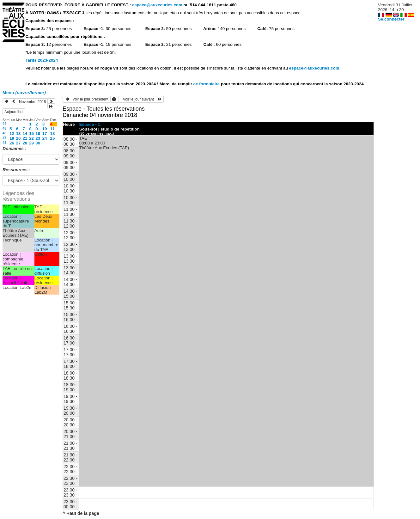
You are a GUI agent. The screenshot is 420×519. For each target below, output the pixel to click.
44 (4, 124)
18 (53, 134)
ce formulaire (207, 84)
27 (18, 143)
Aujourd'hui (14, 112)
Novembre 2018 (32, 102)
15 (31, 134)
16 (38, 134)
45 (4, 128)
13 (18, 134)
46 (4, 133)
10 (45, 129)
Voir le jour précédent (86, 99)
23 (38, 138)
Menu (24, 93)
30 (38, 143)
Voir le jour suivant (141, 99)
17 (45, 134)
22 (31, 138)
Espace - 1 (90, 124)
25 (53, 138)
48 (4, 143)
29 (31, 143)
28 (25, 143)
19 (12, 138)
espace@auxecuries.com (157, 5)
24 (45, 138)
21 (25, 138)
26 (12, 143)
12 (12, 134)
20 (18, 138)
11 (53, 129)
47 (4, 138)
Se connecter (391, 19)
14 (25, 134)
